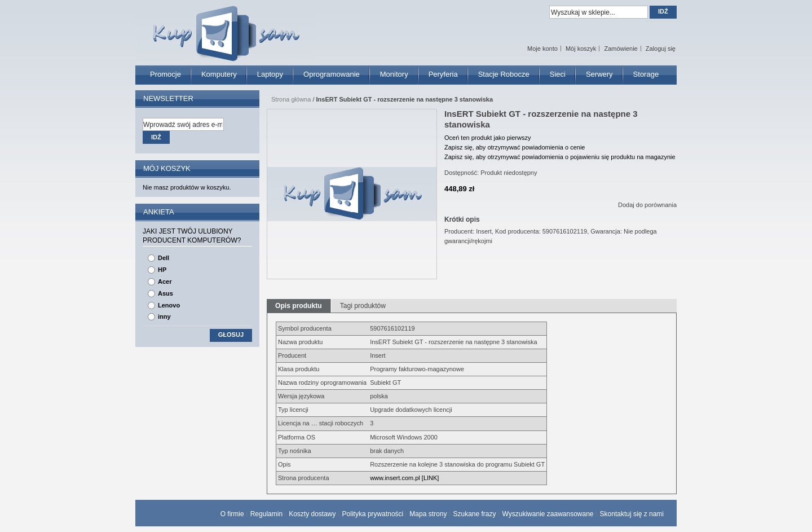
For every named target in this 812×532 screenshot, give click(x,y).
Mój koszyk (581, 49)
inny (164, 316)
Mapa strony (428, 514)
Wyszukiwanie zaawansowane (548, 514)
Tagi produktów (363, 306)
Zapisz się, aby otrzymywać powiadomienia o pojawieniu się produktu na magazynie (560, 157)
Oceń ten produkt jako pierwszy (487, 138)
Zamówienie (621, 49)
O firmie (232, 514)
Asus (166, 293)
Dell (164, 258)
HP (162, 270)
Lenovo (169, 305)
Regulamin (266, 514)
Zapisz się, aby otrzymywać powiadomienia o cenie (515, 147)
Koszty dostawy (312, 514)
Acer (165, 282)
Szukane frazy (474, 514)
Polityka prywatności (373, 514)
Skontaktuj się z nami (632, 514)
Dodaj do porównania (647, 205)
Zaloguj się (661, 49)
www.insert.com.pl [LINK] (404, 478)
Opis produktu (299, 306)
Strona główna (291, 99)
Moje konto (542, 49)
